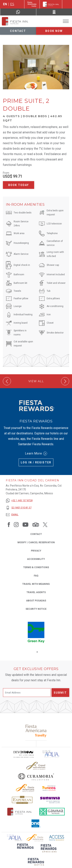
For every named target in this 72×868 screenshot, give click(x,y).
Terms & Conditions (36, 567)
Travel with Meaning (36, 584)
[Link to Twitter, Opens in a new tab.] (45, 524)
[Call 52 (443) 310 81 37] (54, 12)
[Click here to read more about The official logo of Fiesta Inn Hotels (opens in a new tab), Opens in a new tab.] (19, 812)
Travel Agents (36, 592)
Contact (18, 31)
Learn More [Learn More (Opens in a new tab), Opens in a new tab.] (36, 454)
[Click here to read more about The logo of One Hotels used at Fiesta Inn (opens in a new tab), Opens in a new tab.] (36, 823)
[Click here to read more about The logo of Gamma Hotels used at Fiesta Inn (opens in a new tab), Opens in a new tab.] (52, 812)
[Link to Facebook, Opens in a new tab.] (9, 524)
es (12, 4)
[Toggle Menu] (66, 21)
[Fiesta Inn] (51, 4)
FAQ (36, 576)
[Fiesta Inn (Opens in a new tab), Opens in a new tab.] (32, 4)
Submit (60, 693)
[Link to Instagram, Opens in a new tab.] (16, 524)
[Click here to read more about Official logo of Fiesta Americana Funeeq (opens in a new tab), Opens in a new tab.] (49, 788)
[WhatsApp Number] (18, 12)
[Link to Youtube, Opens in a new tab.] (25, 524)
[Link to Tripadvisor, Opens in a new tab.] (36, 524)
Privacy (36, 550)
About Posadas (36, 601)
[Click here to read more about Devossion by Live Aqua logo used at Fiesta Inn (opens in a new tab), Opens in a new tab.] (23, 754)
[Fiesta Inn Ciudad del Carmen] (15, 21)
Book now (54, 31)
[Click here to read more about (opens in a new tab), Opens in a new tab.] (25, 849)
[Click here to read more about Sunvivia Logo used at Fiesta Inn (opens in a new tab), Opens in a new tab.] (50, 800)
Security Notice (36, 609)
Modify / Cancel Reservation (36, 542)
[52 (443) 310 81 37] (19, 508)
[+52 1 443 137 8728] (19, 501)
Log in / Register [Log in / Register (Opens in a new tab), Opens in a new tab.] (36, 462)
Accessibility (36, 559)
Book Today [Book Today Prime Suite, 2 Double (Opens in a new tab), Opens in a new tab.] (19, 185)
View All (36, 381)
